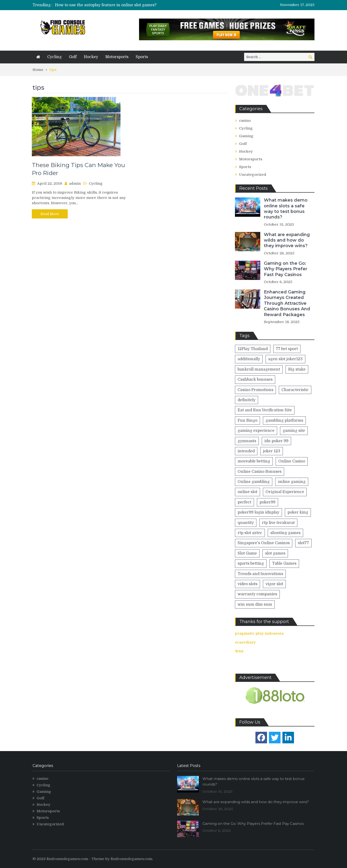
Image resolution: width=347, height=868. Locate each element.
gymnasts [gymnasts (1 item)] (247, 441)
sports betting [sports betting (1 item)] (251, 563)
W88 (239, 651)
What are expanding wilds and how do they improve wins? (287, 240)
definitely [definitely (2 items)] (247, 400)
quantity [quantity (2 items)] (246, 523)
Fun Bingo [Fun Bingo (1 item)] (247, 420)
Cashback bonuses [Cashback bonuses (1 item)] (255, 380)
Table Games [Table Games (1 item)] (284, 563)
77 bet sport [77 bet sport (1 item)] (287, 349)
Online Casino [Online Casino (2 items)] (292, 461)
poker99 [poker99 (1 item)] (267, 502)
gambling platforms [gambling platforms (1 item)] (284, 420)
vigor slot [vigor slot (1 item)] (274, 584)
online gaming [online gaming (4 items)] (292, 482)
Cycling (54, 57)
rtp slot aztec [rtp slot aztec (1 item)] (250, 533)
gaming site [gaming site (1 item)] (294, 431)
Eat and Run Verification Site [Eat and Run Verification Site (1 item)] (265, 410)
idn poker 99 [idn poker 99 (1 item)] (276, 441)
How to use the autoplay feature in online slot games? (106, 5)
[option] (128, 5)
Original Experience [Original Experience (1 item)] (285, 492)
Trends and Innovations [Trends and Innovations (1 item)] (260, 574)
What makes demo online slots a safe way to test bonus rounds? (286, 209)
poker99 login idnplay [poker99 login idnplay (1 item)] (258, 512)
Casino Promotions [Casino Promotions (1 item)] (255, 390)
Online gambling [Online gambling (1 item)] (254, 482)
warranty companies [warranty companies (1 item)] (257, 594)
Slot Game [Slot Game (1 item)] (247, 553)
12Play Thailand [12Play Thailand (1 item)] (253, 349)
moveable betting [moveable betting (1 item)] (254, 461)
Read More (50, 214)
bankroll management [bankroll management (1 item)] (259, 369)
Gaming (246, 136)
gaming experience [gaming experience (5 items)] (256, 431)
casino (245, 121)
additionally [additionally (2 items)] (249, 359)
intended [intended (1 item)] (246, 451)
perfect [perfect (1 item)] (244, 502)
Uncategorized (253, 175)
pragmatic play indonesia (259, 633)
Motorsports (117, 57)
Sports (142, 57)
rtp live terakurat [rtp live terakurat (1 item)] (278, 523)
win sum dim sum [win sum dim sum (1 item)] (255, 604)
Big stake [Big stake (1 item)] (297, 369)
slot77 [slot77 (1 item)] (303, 543)
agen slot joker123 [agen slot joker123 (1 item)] (285, 359)
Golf (73, 57)
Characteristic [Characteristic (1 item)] (295, 390)
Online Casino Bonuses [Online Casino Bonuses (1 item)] (260, 472)
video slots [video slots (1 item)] (247, 584)
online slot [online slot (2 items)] (247, 492)
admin (75, 183)
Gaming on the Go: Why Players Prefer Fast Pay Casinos (286, 269)
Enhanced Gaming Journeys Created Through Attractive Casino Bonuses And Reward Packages (287, 303)
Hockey (91, 57)
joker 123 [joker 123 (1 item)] (272, 451)
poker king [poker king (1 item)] (298, 512)
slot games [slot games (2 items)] (275, 553)
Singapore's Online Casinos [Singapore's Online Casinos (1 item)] (264, 543)
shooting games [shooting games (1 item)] (285, 533)
